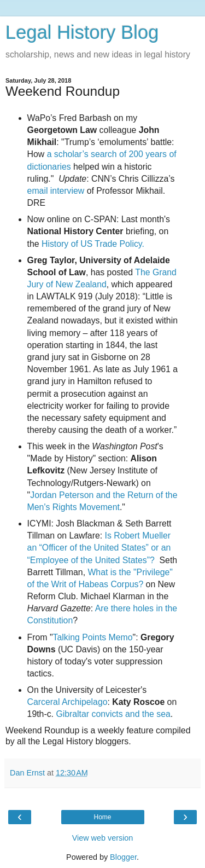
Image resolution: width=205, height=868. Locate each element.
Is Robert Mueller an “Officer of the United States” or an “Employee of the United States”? (99, 548)
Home (102, 817)
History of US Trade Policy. (93, 244)
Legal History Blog (82, 32)
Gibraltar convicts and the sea (113, 714)
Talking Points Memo (93, 637)
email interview (56, 191)
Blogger (123, 857)
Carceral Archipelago (68, 702)
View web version (103, 838)
